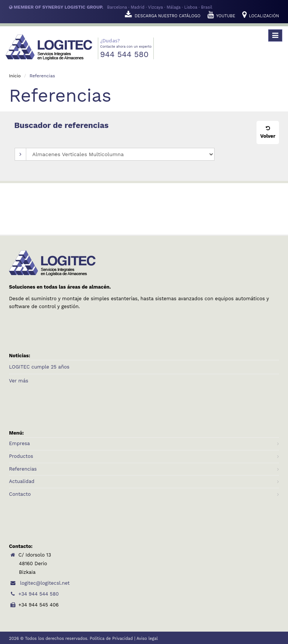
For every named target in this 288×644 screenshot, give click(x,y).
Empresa (19, 443)
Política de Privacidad (111, 639)
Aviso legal (147, 639)
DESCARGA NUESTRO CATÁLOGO (163, 16)
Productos (21, 456)
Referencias (23, 469)
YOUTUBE (222, 16)
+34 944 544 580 (34, 594)
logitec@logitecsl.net (39, 583)
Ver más (19, 381)
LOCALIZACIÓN (261, 16)
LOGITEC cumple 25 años (39, 367)
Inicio (15, 76)
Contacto (20, 494)
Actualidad (22, 481)
